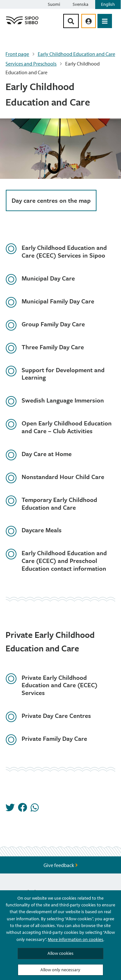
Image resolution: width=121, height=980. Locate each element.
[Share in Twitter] (10, 809)
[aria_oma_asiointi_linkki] (89, 21)
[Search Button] (71, 21)
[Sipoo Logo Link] (22, 24)
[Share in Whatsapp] (35, 809)
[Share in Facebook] (23, 809)
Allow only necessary (60, 970)
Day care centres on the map (51, 200)
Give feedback (61, 865)
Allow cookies (60, 953)
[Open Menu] (105, 21)
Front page (17, 54)
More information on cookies (76, 939)
